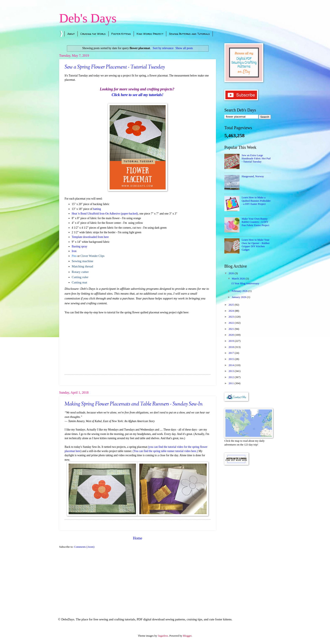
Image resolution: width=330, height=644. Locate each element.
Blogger (187, 636)
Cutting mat (79, 282)
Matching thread (82, 266)
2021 (232, 329)
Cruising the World (93, 34)
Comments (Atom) (84, 547)
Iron (74, 251)
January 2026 (239, 297)
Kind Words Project (150, 34)
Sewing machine (82, 261)
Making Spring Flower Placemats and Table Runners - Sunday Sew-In (134, 404)
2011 (232, 383)
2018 (232, 347)
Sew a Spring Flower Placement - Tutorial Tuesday (115, 67)
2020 (232, 335)
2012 (232, 377)
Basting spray (80, 246)
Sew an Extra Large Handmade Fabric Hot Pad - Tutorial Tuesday (256, 159)
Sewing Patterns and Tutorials (189, 34)
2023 (232, 317)
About (71, 34)
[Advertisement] (248, 535)
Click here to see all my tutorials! (138, 95)
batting (97, 209)
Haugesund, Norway (253, 176)
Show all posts (184, 48)
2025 (232, 305)
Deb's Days (88, 18)
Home (137, 538)
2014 (232, 365)
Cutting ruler (80, 277)
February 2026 (240, 291)
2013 (232, 371)
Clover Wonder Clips (92, 256)
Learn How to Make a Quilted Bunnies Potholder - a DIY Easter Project (256, 201)
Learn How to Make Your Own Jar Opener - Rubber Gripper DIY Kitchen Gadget (256, 245)
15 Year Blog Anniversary (245, 283)
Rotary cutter (80, 272)
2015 (232, 359)
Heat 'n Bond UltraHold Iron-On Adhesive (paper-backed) (105, 214)
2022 (232, 323)
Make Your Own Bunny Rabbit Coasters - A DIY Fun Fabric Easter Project (255, 222)
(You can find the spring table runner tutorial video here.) (165, 451)
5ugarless (163, 636)
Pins (74, 256)
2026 (232, 273)
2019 (232, 341)
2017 (232, 353)
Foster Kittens (121, 34)
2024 (232, 311)
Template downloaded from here (90, 237)
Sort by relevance (163, 48)
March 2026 (239, 279)
